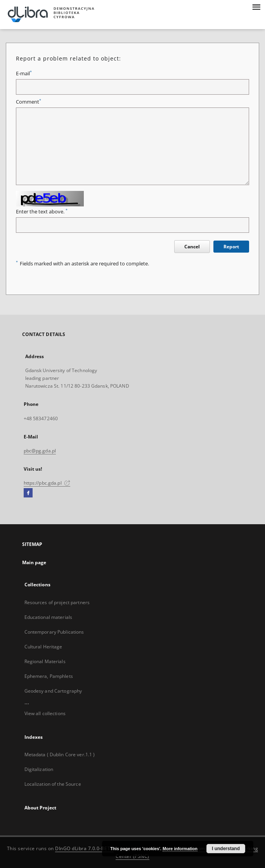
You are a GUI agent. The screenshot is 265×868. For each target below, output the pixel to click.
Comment (29, 102)
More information (180, 849)
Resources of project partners (57, 602)
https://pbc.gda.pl (47, 483)
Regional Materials (45, 661)
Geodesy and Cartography (53, 691)
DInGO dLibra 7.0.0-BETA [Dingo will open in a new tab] (84, 848)
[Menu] (256, 6)
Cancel (192, 247)
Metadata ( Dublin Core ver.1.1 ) (60, 755)
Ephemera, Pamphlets (49, 676)
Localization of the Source (53, 784)
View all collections (45, 713)
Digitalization (39, 769)
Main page (34, 562)
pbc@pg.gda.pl (40, 451)
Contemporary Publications (54, 632)
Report (231, 247)
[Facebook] (28, 493)
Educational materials (48, 617)
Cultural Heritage (43, 647)
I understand (226, 849)
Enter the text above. (42, 212)
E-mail (24, 74)
